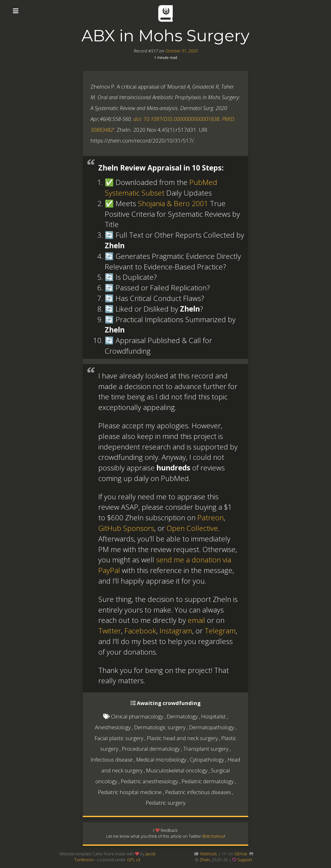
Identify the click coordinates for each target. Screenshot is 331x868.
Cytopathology (207, 760)
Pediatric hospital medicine (130, 792)
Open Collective (192, 528)
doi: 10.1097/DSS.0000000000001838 (176, 119)
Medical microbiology (161, 760)
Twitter (110, 631)
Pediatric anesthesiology (149, 781)
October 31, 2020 (181, 51)
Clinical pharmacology (137, 716)
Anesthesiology (113, 727)
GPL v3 (134, 860)
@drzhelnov (213, 836)
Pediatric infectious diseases (198, 792)
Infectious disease (112, 760)
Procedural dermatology (151, 749)
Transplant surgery (206, 749)
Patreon (210, 517)
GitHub (241, 854)
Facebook (140, 631)
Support (245, 860)
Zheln (205, 860)
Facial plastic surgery (119, 738)
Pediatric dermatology (208, 781)
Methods (209, 854)
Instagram (176, 631)
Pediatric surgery (166, 803)
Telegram (220, 631)
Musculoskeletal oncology (177, 770)
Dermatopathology (212, 727)
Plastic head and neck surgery (182, 738)
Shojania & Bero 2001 (173, 203)
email (196, 620)
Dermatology (182, 716)
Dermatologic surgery (160, 727)
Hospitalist (213, 716)
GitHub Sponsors (126, 528)
